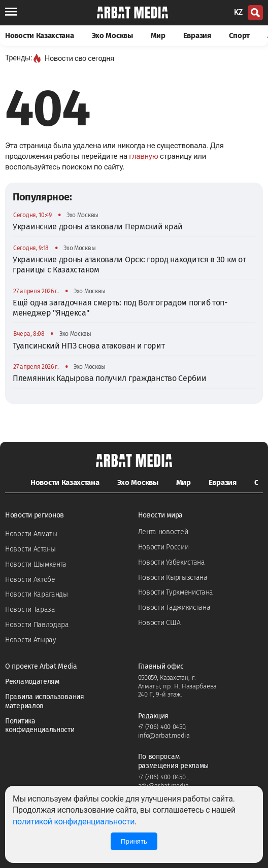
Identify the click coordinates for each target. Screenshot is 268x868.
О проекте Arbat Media (41, 666)
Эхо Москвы (112, 36)
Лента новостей (163, 532)
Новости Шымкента (36, 564)
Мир (158, 36)
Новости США (159, 623)
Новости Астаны (30, 549)
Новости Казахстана (40, 36)
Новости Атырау (31, 640)
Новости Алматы (31, 534)
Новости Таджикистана (174, 607)
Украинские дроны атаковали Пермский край (98, 227)
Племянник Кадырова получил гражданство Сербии (110, 378)
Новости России (163, 547)
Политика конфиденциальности (40, 726)
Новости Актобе (30, 580)
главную (143, 156)
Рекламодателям (32, 682)
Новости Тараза (30, 610)
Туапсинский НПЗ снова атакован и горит (89, 346)
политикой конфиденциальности (74, 822)
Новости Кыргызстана (173, 578)
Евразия (197, 36)
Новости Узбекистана (172, 562)
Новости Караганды (37, 594)
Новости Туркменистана (176, 592)
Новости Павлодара (37, 625)
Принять (134, 841)
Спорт (240, 36)
